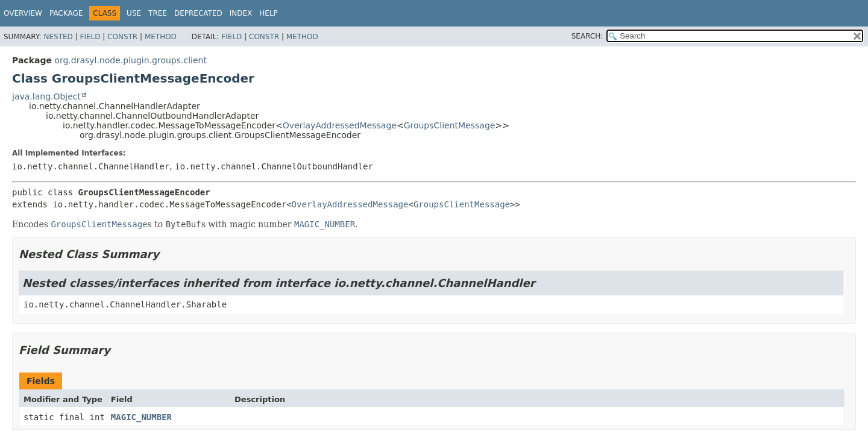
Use (134, 13)
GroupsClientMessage (450, 125)
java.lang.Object (46, 96)
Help (269, 13)
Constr (122, 37)
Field (90, 37)
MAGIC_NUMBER (141, 417)
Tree (158, 13)
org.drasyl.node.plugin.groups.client (131, 60)
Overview (23, 13)
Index (241, 13)
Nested (58, 37)
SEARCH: (587, 36)
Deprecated (198, 13)
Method (161, 37)
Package (66, 13)
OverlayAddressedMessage (340, 125)
